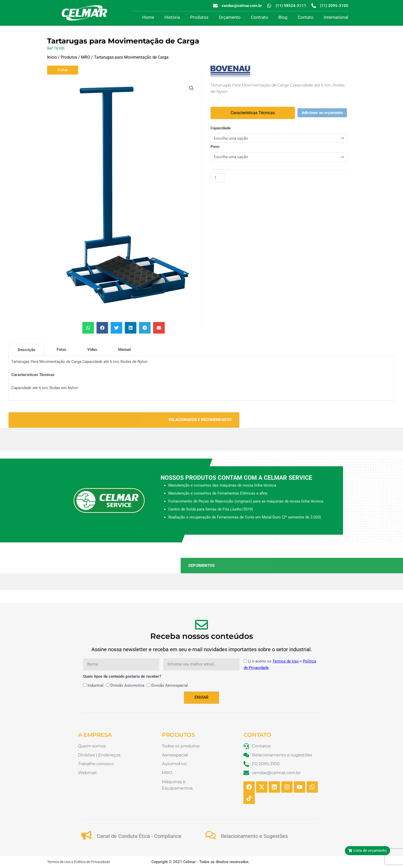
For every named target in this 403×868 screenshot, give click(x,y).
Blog (283, 17)
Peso (215, 147)
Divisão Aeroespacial (170, 685)
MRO (86, 57)
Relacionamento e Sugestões (254, 836)
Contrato (260, 17)
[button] (191, 88)
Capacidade (221, 128)
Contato (306, 17)
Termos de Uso (286, 661)
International (336, 17)
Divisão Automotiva (127, 685)
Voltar (63, 70)
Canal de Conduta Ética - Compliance (139, 836)
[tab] (27, 350)
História (172, 17)
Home (148, 17)
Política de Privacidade (92, 862)
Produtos (199, 17)
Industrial (95, 685)
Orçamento (230, 17)
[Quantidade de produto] (217, 178)
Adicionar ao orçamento (322, 113)
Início (52, 57)
